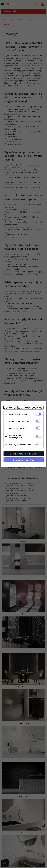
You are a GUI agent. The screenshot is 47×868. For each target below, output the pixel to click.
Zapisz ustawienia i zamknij (23, 454)
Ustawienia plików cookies (23, 407)
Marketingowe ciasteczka (19, 421)
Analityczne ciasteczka (18, 428)
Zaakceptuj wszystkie (23, 460)
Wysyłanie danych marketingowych (16, 436)
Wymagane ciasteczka (18, 414)
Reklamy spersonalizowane (20, 445)
